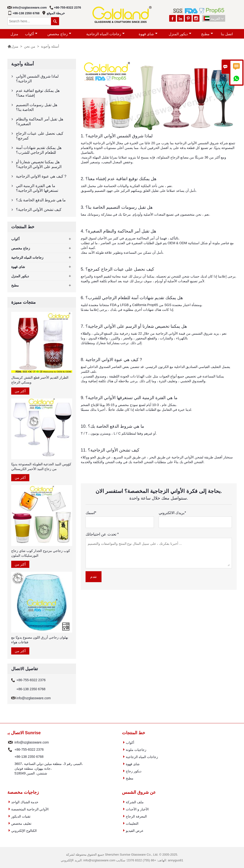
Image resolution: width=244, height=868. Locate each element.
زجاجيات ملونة (136, 750)
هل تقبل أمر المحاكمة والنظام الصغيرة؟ (40, 122)
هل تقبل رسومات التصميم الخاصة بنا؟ (37, 107)
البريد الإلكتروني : (10, 742)
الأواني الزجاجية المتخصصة (30, 809)
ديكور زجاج (134, 771)
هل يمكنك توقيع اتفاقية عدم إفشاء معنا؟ (38, 93)
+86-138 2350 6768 (26, 13)
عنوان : (10, 769)
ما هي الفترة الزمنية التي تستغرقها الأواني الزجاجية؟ (37, 188)
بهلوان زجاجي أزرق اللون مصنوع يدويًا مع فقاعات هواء (40, 640)
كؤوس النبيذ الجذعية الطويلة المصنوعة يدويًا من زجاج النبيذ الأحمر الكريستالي (41, 466)
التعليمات (132, 823)
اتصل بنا (227, 34)
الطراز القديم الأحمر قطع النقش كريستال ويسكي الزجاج (40, 380)
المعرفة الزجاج (136, 816)
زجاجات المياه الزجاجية (105, 34)
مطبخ (207, 34)
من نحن (30, 46)
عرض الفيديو (135, 831)
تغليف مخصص (21, 823)
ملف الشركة (135, 802)
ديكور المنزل (180, 34)
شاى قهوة (148, 34)
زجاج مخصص (59, 34)
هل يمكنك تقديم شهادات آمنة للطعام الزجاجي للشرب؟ (39, 150)
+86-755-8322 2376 (67, 7)
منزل (14, 34)
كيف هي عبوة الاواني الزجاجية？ (42, 176)
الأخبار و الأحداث (137, 809)
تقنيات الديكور (21, 816)
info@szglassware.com (30, 7)
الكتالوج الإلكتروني (24, 831)
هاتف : (10, 749)
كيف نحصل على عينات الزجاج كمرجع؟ (40, 136)
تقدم (94, 577)
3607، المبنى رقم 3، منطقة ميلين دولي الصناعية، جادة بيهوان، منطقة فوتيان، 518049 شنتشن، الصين (49, 769)
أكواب (31, 34)
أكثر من (20, 391)
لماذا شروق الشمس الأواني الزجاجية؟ (37, 79)
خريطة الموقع (56, 13)
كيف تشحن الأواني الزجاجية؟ (39, 210)
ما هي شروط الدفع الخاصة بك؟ (41, 200)
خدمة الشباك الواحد (25, 802)
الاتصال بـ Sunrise (24, 733)
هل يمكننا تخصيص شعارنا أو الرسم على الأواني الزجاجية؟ (39, 164)
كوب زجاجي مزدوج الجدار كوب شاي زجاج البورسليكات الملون (41, 553)
